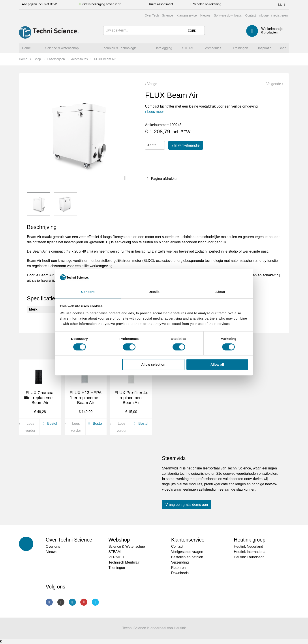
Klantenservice (187, 15)
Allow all (217, 364)
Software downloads (228, 15)
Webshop (119, 540)
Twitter (95, 602)
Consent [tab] (88, 292)
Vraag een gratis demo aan (187, 505)
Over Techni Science (159, 15)
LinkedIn (72, 602)
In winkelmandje (187, 145)
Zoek (192, 31)
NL (283, 5)
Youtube (84, 602)
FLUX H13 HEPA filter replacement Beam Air (86, 398)
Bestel (49, 423)
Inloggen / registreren (273, 15)
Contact (250, 15)
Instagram (61, 602)
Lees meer (156, 112)
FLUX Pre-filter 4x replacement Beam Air (131, 398)
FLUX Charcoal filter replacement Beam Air (40, 398)
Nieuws (205, 15)
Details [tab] (154, 292)
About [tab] (220, 292)
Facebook (49, 602)
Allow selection (153, 364)
